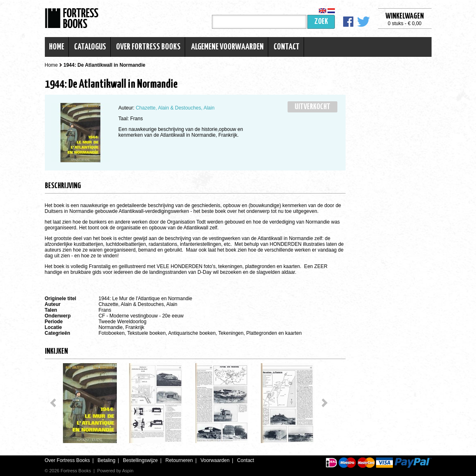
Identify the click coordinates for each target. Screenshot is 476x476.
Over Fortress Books (148, 47)
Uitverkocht (312, 107)
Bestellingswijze (140, 460)
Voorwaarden (215, 460)
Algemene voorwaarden (227, 47)
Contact (287, 47)
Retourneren (179, 460)
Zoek (321, 22)
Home (57, 47)
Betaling (106, 460)
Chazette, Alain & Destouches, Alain (175, 108)
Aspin (128, 471)
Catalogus (90, 47)
